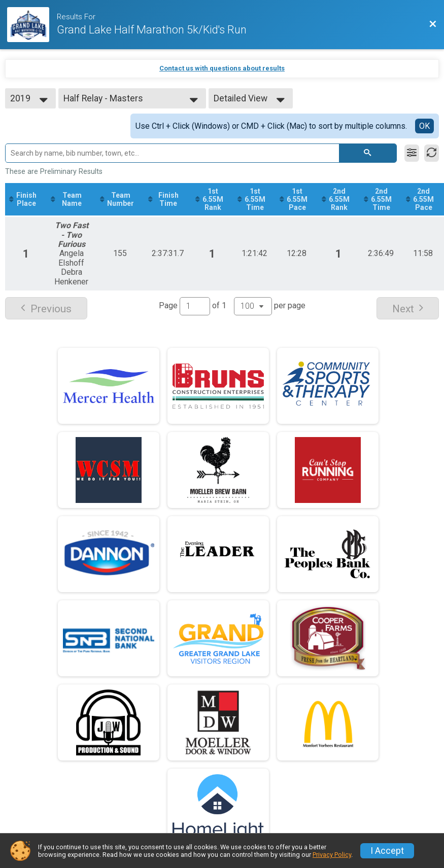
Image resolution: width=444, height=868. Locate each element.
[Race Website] (32, 25)
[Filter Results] (412, 153)
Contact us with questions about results (222, 68)
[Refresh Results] (432, 153)
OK (424, 126)
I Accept (387, 851)
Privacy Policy (332, 855)
